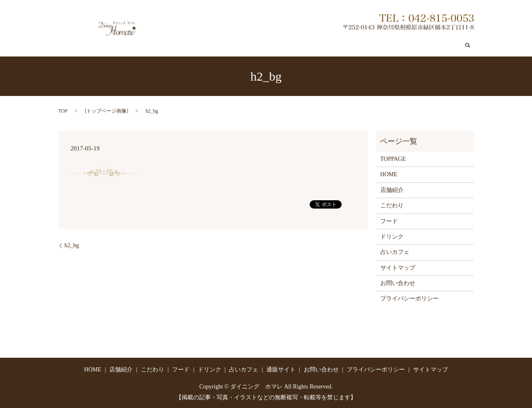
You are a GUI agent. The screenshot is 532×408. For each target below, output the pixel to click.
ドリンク (324, 46)
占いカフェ (360, 46)
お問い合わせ (439, 46)
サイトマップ (398, 267)
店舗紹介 (232, 46)
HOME (389, 174)
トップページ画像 (106, 111)
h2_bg (72, 245)
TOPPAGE (393, 159)
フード (294, 46)
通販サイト (398, 46)
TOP (63, 111)
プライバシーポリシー (409, 299)
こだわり (265, 46)
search (468, 46)
